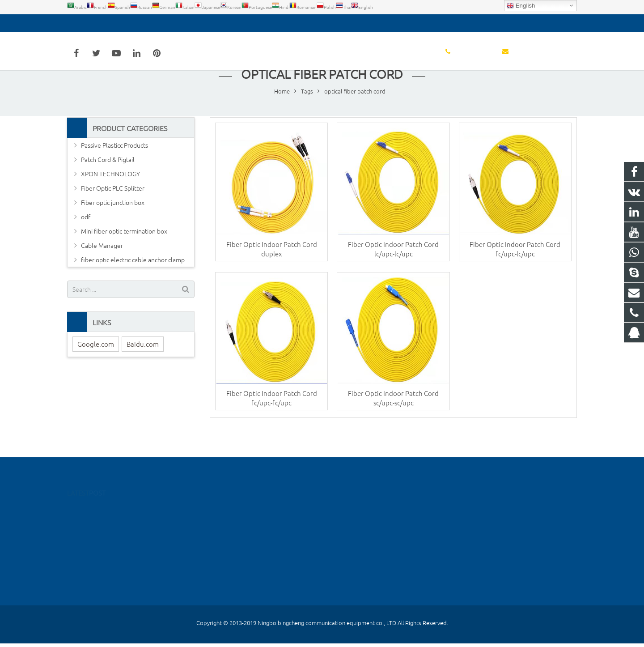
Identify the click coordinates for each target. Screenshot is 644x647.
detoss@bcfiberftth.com (165, 23)
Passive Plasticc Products (114, 164)
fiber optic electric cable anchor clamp (133, 278)
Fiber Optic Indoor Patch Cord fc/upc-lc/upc (515, 267)
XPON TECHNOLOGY (110, 192)
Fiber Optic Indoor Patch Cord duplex (272, 267)
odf (86, 235)
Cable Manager (102, 264)
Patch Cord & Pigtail (108, 178)
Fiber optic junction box (113, 221)
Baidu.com (143, 363)
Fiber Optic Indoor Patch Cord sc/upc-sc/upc (393, 417)
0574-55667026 (96, 23)
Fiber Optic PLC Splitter (113, 207)
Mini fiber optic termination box (124, 250)
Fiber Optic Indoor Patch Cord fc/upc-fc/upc (272, 417)
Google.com (96, 363)
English (521, 6)
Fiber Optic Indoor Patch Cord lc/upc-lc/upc (393, 267)
